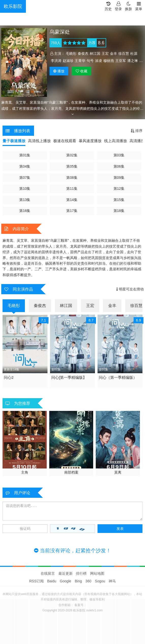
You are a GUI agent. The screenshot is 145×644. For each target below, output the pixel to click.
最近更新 (66, 573)
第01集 (25, 155)
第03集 (119, 155)
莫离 (118, 472)
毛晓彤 (71, 53)
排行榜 (81, 573)
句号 (90, 61)
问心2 (9, 377)
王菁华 (80, 61)
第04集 (25, 166)
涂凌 (99, 61)
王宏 (105, 53)
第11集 (72, 189)
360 (88, 581)
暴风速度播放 (90, 141)
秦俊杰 (83, 53)
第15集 (119, 200)
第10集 (25, 189)
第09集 (119, 178)
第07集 (25, 178)
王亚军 (121, 61)
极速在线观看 (65, 141)
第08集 (72, 178)
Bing (78, 581)
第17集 (72, 211)
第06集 (119, 166)
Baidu (52, 581)
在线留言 (48, 573)
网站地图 (97, 573)
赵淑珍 (68, 61)
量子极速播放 (14, 141)
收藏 (82, 71)
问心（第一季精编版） (118, 377)
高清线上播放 (39, 141)
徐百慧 (124, 53)
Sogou (100, 581)
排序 (137, 131)
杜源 (134, 53)
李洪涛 (56, 61)
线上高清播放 (116, 141)
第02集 (72, 155)
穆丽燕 (109, 61)
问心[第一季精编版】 (69, 377)
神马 (112, 581)
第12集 (119, 189)
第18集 (119, 211)
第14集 (72, 200)
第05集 (72, 166)
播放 (59, 71)
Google (65, 581)
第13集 (25, 200)
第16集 (25, 211)
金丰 (114, 53)
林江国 (95, 53)
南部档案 (71, 472)
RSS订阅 (36, 581)
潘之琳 (133, 61)
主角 (25, 472)
